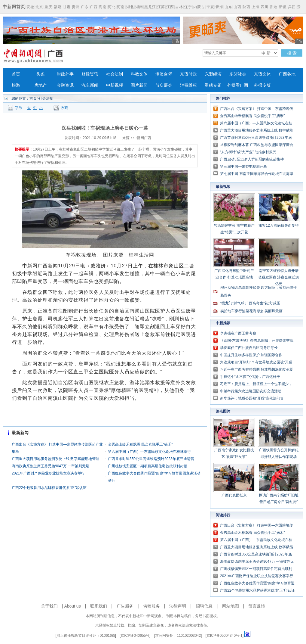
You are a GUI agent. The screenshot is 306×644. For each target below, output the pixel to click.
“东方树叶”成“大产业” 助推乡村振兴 (248, 152)
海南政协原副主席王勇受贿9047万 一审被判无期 (50, 466)
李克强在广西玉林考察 (238, 333)
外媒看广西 (238, 85)
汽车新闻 (90, 85)
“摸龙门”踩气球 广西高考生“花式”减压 (250, 303)
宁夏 (210, 7)
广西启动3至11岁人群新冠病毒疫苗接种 (252, 159)
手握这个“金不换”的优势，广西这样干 (250, 377)
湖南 (139, 7)
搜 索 (292, 53)
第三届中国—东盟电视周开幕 (243, 166)
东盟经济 (213, 74)
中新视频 (115, 85)
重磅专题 (213, 85)
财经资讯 (90, 74)
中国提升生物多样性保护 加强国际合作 (251, 355)
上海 (256, 7)
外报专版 (262, 85)
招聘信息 (204, 606)
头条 (41, 74)
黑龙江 (150, 7)
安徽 (30, 7)
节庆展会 (164, 85)
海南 (103, 7)
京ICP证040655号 (135, 636)
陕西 (246, 7)
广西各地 (287, 74)
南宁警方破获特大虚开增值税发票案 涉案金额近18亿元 (279, 277)
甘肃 (67, 7)
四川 (265, 7)
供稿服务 (151, 606)
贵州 (76, 7)
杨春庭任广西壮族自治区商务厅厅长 (249, 348)
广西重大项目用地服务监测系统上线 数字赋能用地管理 (55, 459)
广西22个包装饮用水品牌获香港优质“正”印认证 (49, 488)
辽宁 (188, 7)
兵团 (292, 7)
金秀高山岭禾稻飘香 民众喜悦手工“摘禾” (140, 444)
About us (72, 606)
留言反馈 (257, 606)
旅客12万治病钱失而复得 (278, 226)
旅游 (16, 85)
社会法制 (115, 74)
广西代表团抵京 (234, 495)
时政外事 (65, 74)
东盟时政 (188, 74)
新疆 (283, 7)
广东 (85, 7)
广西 (94, 7)
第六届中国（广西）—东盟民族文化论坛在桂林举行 (149, 452)
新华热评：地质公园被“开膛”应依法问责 (252, 398)
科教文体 (139, 74)
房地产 (41, 85)
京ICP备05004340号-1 (225, 636)
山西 (237, 7)
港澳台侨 (164, 74)
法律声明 (178, 606)
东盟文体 (262, 74)
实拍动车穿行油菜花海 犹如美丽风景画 (251, 311)
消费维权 (188, 85)
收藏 (64, 108)
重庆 (48, 7)
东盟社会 (238, 74)
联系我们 (99, 606)
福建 (58, 7)
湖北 (130, 7)
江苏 (161, 7)
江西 (170, 7)
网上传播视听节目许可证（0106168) (86, 636)
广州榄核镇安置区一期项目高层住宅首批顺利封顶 (148, 466)
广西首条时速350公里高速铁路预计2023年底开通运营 (151, 459)
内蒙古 (199, 7)
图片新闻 (139, 85)
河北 (112, 7)
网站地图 (231, 606)
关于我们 (49, 606)
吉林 (179, 7)
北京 (39, 7)
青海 (219, 7)
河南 (121, 7)
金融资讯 (65, 85)
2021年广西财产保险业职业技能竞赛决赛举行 (48, 473)
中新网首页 (14, 7)
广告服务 (125, 606)
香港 (274, 7)
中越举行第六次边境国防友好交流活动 (251, 391)
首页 (16, 74)
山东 (228, 7)
